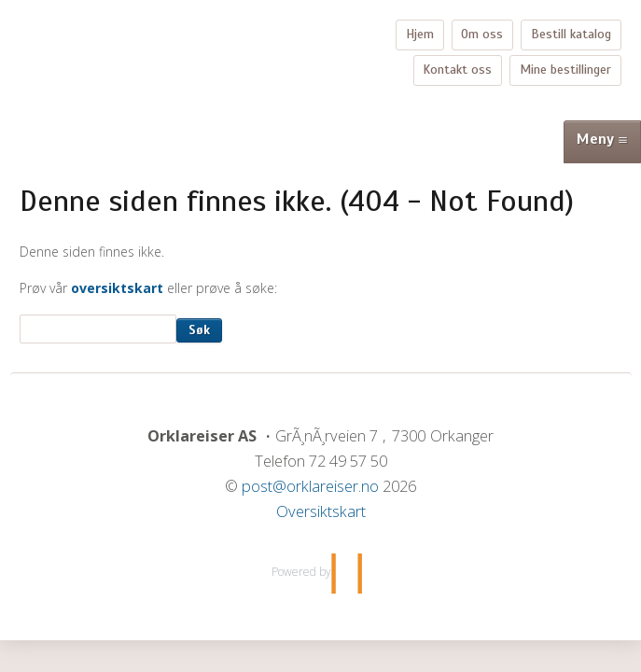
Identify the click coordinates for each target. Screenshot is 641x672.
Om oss (482, 34)
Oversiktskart (321, 511)
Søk (199, 330)
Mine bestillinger (565, 70)
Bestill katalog (571, 34)
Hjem (420, 34)
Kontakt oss (457, 70)
